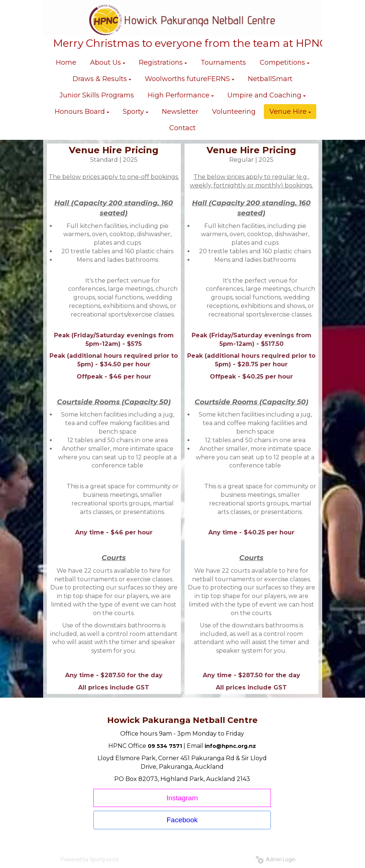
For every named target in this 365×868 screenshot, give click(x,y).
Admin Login (276, 859)
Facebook (182, 820)
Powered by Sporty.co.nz (90, 859)
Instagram (182, 798)
